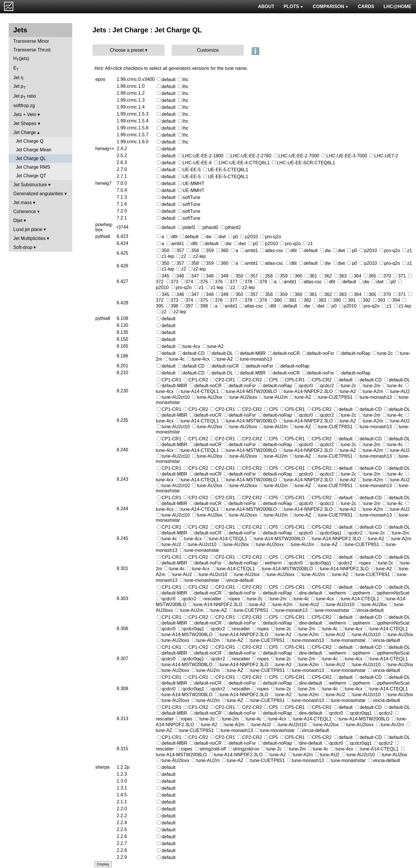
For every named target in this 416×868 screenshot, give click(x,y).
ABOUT (266, 6)
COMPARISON (330, 6)
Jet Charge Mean (34, 150)
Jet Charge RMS (33, 167)
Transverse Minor (31, 41)
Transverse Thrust (32, 50)
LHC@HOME (398, 6)
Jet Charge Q (30, 141)
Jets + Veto (25, 114)
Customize (208, 50)
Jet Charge (25, 132)
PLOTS (294, 6)
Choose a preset (127, 50)
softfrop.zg (24, 106)
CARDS (366, 6)
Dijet (18, 220)
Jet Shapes (25, 123)
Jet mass (23, 203)
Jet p (19, 87)
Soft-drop (23, 247)
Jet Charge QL (31, 158)
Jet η (18, 78)
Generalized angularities (38, 194)
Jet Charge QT (31, 176)
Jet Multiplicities (29, 238)
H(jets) (21, 59)
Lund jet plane (28, 229)
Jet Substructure (30, 185)
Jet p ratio (25, 97)
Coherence (25, 212)
